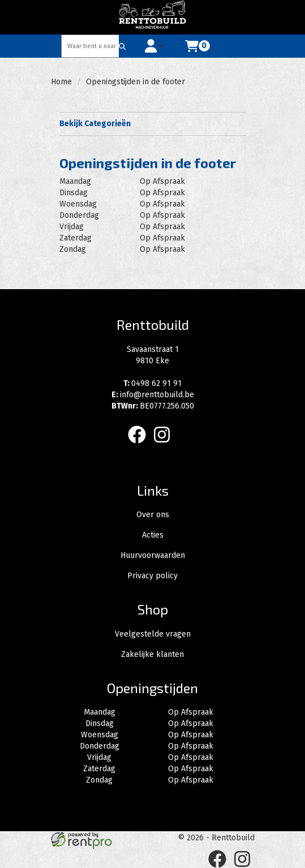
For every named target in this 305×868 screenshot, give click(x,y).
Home (61, 82)
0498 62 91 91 (152, 383)
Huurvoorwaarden (153, 555)
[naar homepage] (153, 17)
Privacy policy (152, 576)
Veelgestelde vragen (153, 634)
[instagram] (165, 446)
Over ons (153, 515)
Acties (153, 535)
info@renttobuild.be (153, 395)
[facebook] (140, 446)
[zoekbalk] (91, 46)
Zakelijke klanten (152, 654)
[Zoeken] (122, 46)
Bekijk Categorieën (153, 123)
